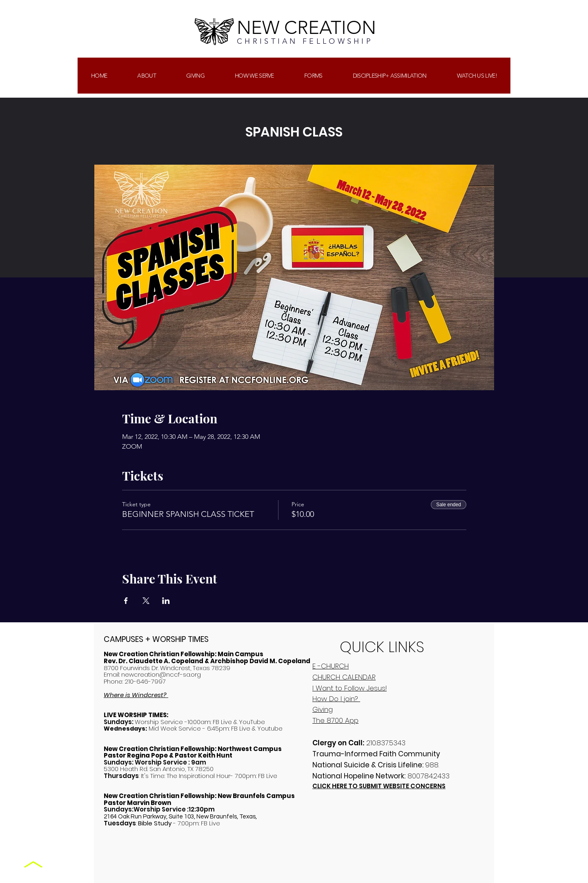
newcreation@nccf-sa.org (161, 674)
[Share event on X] (146, 601)
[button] (195, 76)
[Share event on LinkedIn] (166, 601)
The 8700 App (335, 720)
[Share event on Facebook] (126, 601)
